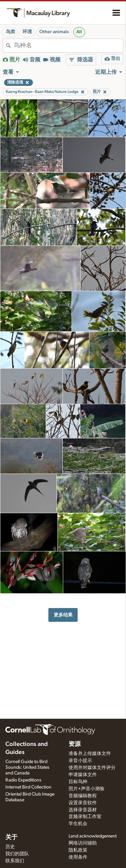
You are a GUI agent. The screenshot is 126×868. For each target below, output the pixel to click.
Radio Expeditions (23, 780)
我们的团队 (17, 854)
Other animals (54, 32)
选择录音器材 (83, 810)
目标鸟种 (78, 782)
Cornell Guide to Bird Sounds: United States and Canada (27, 767)
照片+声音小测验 (87, 789)
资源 (75, 744)
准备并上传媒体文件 (90, 754)
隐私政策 (78, 850)
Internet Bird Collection (28, 787)
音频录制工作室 (85, 817)
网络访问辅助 (83, 843)
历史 (10, 847)
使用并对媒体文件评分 (92, 768)
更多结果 (63, 615)
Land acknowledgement (93, 836)
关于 (11, 837)
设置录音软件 (83, 803)
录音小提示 (80, 761)
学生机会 (78, 824)
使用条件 (78, 857)
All (79, 32)
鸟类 (10, 32)
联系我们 (15, 861)
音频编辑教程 (83, 796)
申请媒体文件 (83, 775)
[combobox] (68, 46)
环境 (27, 32)
